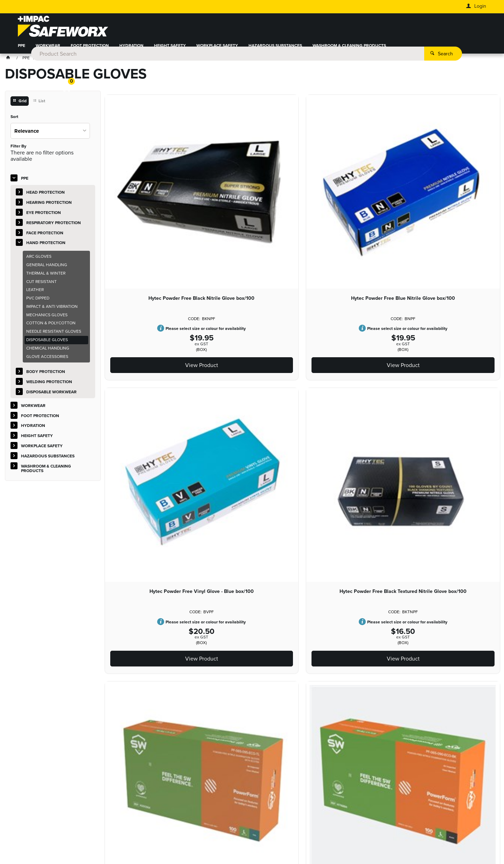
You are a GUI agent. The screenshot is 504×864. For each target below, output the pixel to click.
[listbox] (50, 135)
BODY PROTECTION (46, 376)
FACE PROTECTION (45, 237)
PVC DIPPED (38, 302)
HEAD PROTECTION (45, 196)
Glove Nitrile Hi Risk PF (464, 386)
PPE (22, 50)
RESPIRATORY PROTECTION (54, 227)
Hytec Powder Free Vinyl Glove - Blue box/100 (302, 195)
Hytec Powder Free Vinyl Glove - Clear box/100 (141, 582)
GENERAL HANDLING (47, 269)
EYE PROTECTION (44, 217)
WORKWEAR (48, 50)
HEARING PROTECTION (49, 207)
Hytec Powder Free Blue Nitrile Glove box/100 (222, 195)
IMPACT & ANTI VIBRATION (52, 311)
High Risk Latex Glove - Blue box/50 (222, 582)
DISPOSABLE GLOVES (47, 344)
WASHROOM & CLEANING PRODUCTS (349, 50)
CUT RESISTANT (41, 285)
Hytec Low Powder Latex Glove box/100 (222, 389)
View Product (141, 266)
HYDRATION (131, 50)
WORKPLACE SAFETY (217, 50)
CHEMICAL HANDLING (48, 352)
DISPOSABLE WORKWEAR (51, 396)
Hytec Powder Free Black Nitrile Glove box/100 (141, 195)
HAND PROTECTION (46, 247)
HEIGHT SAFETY (170, 50)
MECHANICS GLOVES (47, 319)
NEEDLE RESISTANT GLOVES (54, 336)
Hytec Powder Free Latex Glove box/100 (302, 389)
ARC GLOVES (39, 261)
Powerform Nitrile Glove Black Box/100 (141, 389)
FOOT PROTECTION (90, 50)
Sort (14, 121)
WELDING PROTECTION (49, 386)
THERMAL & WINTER (46, 277)
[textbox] (242, 28)
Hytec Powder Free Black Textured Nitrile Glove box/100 (383, 198)
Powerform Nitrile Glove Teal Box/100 (464, 195)
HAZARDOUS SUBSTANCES (275, 50)
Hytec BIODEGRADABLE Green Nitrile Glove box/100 (383, 389)
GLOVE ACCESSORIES (47, 360)
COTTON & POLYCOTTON (51, 327)
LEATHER (35, 294)
